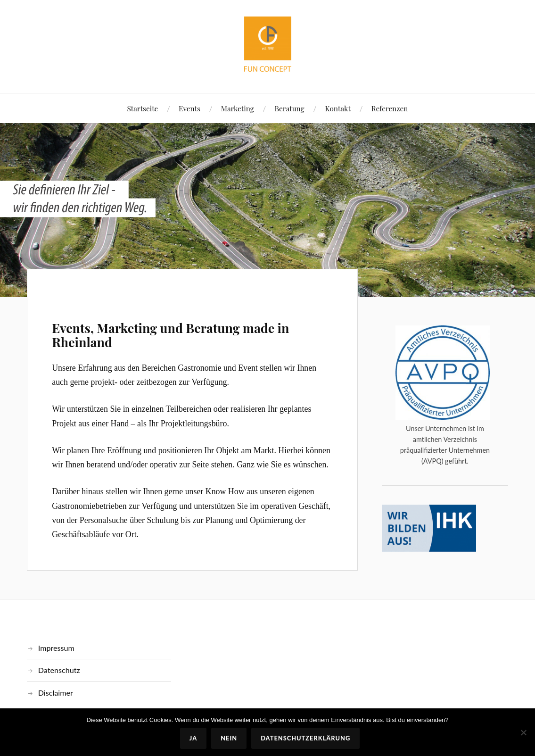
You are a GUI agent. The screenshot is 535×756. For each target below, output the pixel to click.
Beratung (290, 108)
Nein (229, 738)
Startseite (143, 108)
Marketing (238, 108)
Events (189, 108)
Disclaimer (56, 693)
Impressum (56, 648)
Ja (193, 738)
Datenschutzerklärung (305, 738)
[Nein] (523, 732)
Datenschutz (59, 670)
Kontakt (337, 108)
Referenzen (390, 108)
